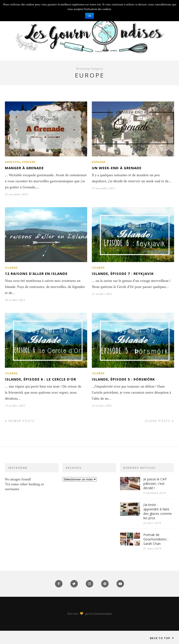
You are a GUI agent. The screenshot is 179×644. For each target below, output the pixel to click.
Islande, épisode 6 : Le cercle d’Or (40, 379)
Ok (89, 16)
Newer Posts (20, 421)
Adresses (12, 162)
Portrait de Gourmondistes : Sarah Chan (156, 539)
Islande (11, 268)
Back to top (162, 638)
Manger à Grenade (24, 168)
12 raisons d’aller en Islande (36, 273)
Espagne (29, 162)
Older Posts (159, 421)
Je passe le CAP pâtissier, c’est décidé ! (155, 484)
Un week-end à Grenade (117, 168)
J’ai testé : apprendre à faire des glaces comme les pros (158, 511)
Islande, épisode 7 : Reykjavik (123, 273)
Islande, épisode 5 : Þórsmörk (123, 379)
